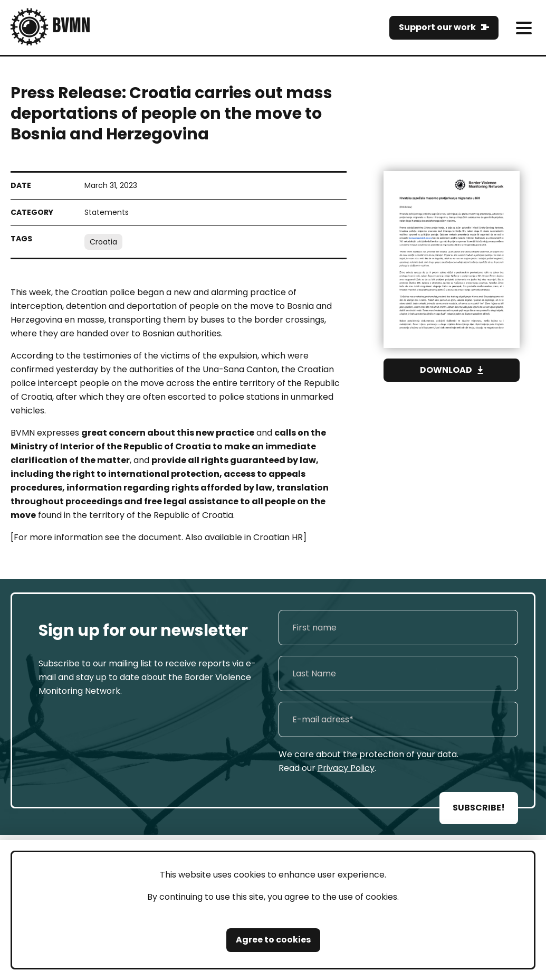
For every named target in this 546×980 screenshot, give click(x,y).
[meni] (524, 28)
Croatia (103, 242)
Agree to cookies (273, 940)
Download (446, 370)
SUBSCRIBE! (479, 808)
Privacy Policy (346, 768)
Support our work (437, 27)
